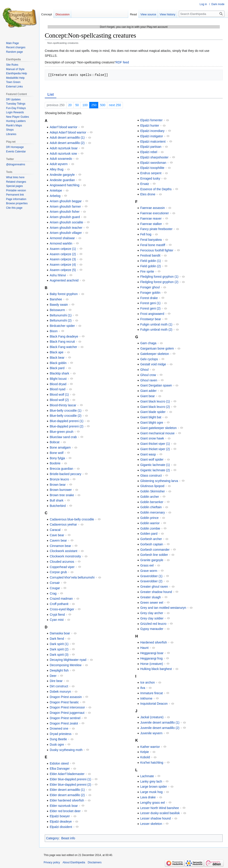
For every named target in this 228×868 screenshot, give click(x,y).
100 (85, 105)
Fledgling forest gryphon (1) (159, 277)
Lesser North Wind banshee (160, 808)
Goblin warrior (150, 523)
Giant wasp (148, 454)
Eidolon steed (59, 763)
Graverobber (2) (151, 581)
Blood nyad (57, 389)
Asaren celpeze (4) (63, 265)
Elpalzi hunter (150, 125)
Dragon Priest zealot (64, 723)
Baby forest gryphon (64, 294)
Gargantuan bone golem (157, 348)
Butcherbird (58, 506)
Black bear (57, 358)
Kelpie (145, 752)
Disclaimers (95, 862)
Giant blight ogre (152, 423)
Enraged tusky (150, 178)
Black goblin (58, 363)
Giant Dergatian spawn (156, 385)
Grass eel (147, 565)
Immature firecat (152, 693)
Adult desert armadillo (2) (67, 143)
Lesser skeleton (151, 824)
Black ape (56, 352)
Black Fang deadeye (64, 336)
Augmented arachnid (64, 280)
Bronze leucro (59, 479)
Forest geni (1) (150, 303)
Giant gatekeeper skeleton (158, 428)
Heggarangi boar (152, 653)
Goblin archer (150, 497)
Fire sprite (147, 271)
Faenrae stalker (151, 224)
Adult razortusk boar (64, 148)
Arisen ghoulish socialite (66, 222)
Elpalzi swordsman (153, 163)
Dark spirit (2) (59, 649)
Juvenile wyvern (151, 733)
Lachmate (147, 776)
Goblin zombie (150, 528)
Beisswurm (57, 310)
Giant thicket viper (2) (155, 449)
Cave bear (57, 535)
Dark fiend (57, 639)
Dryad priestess (60, 734)
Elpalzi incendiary (152, 131)
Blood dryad (58, 384)
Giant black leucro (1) (155, 401)
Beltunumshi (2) (61, 320)
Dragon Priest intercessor (67, 707)
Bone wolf (56, 453)
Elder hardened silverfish (67, 800)
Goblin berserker (152, 502)
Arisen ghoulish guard (65, 217)
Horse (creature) (152, 664)
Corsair (55, 583)
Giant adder (148, 391)
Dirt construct (59, 686)
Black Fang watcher (63, 347)
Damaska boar (60, 633)
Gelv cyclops (149, 359)
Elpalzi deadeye (61, 821)
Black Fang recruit (62, 342)
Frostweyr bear (151, 319)
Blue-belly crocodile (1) (65, 411)
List (51, 94)
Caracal (55, 530)
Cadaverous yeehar (63, 524)
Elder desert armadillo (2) (67, 795)
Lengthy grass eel (153, 803)
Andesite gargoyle (62, 175)
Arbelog (55, 196)
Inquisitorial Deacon (154, 704)
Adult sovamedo (61, 159)
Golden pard (149, 534)
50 (77, 105)
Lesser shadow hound (156, 818)
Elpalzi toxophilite (152, 168)
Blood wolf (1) (59, 395)
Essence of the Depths (156, 189)
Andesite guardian (62, 180)
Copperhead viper (62, 567)
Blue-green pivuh (61, 432)
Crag (53, 593)
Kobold (145, 757)
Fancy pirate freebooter (156, 229)
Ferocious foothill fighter (157, 250)
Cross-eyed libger (62, 609)
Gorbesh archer (151, 539)
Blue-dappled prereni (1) (66, 421)
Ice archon (148, 682)
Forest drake (149, 298)
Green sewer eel (152, 603)
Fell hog (146, 234)
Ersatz (145, 184)
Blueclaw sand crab (63, 437)
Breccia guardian (61, 469)
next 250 (115, 105)
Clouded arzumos (62, 562)
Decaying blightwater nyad (68, 660)
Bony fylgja (57, 458)
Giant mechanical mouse (157, 433)
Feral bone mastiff (153, 245)
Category (52, 838)
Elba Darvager (60, 769)
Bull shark (56, 500)
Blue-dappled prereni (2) (66, 426)
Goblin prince (150, 518)
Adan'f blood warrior (63, 127)
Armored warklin (61, 243)
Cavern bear (58, 540)
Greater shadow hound (156, 592)
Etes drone (148, 194)
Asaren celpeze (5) (63, 270)
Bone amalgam (60, 447)
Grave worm (149, 571)
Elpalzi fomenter (151, 120)
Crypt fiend (57, 615)
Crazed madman (61, 599)
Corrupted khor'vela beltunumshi (72, 577)
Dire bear (56, 681)
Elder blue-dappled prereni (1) (70, 779)
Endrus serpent (151, 173)
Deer (53, 676)
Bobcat (55, 442)
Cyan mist (57, 620)
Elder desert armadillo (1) (67, 790)
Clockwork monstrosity (65, 556)
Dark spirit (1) (59, 644)
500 (103, 105)
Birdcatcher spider (62, 326)
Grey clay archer (152, 613)
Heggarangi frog (151, 658)
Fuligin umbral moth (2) (156, 330)
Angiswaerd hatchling (64, 185)
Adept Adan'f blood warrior (68, 132)
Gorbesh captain (152, 544)
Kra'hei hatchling (152, 763)
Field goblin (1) (151, 261)
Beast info (68, 838)
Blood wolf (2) (59, 400)
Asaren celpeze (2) (63, 254)
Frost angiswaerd (152, 314)
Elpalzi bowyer (60, 816)
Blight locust (58, 379)
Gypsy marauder (152, 629)
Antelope (56, 190)
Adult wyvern (59, 164)
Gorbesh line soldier (154, 555)
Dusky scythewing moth (66, 750)
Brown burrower (61, 490)
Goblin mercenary (153, 512)
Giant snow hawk (152, 438)
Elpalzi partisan (151, 147)
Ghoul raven (149, 380)
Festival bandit (150, 255)
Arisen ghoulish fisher (65, 212)
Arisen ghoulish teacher (66, 228)
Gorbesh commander (155, 550)
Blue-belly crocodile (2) (65, 416)
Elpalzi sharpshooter (154, 157)
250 (94, 105)
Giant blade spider (153, 412)
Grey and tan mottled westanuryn (163, 608)
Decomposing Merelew (65, 665)
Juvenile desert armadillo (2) (160, 728)
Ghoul (144, 370)
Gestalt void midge (153, 364)
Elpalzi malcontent (153, 142)
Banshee (56, 299)
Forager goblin (150, 293)
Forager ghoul (150, 287)
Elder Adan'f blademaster (67, 774)
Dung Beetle (58, 739)
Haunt (144, 648)
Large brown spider (154, 787)
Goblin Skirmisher (153, 491)
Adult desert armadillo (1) (67, 138)
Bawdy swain (59, 305)
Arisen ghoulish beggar (66, 201)
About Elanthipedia (74, 862)
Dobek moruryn (60, 692)
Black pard (57, 368)
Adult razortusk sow (63, 154)
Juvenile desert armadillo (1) (160, 722)
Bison (54, 331)
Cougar (55, 588)
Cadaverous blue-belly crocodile (72, 519)
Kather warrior (150, 747)
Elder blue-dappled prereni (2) (70, 785)
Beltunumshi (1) (61, 315)
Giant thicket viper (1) (155, 444)
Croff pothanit (59, 604)
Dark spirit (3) (59, 655)
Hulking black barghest (156, 669)
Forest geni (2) (150, 308)
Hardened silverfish (154, 642)
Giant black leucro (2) (155, 407)
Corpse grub (58, 572)
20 (70, 105)
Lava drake (148, 797)
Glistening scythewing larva (159, 481)
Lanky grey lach (151, 781)
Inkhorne (146, 698)
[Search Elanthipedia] (202, 14)
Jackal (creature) (152, 717)
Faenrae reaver (151, 219)
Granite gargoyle (152, 560)
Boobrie (55, 463)
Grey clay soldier (152, 618)
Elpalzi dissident (61, 827)
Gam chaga (148, 343)
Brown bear (58, 485)
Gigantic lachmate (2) (155, 470)
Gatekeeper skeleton (155, 354)
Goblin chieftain (151, 507)
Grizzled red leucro (153, 624)
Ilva (143, 688)
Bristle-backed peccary (65, 474)
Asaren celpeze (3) (63, 259)
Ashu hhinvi (58, 275)
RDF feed (122, 62)
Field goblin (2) (151, 266)
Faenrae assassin (153, 208)
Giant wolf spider (152, 459)
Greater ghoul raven (154, 587)
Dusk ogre (57, 745)
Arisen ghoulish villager (66, 233)
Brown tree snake (62, 495)
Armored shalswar (62, 238)
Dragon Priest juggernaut (67, 713)
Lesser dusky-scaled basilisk (160, 813)
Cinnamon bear (60, 546)
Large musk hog (151, 792)
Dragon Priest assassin (66, 697)
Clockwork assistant (63, 551)
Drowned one (59, 728)
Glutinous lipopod (152, 486)
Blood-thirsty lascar (63, 405)
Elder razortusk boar (64, 806)
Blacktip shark (59, 373)
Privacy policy (52, 862)
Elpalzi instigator (152, 136)
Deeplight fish (59, 670)
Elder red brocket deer (65, 811)
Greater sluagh (151, 597)
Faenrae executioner (155, 213)
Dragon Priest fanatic (64, 702)
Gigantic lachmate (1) (155, 465)
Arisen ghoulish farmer (65, 206)
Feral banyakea (151, 240)
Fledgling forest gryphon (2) (159, 282)
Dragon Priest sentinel (65, 718)
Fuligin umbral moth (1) (156, 324)
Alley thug (56, 169)
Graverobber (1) (151, 576)
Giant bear (148, 396)
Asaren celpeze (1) (63, 249)
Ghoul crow (148, 375)
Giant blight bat (151, 417)
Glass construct (151, 475)
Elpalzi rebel (149, 152)
